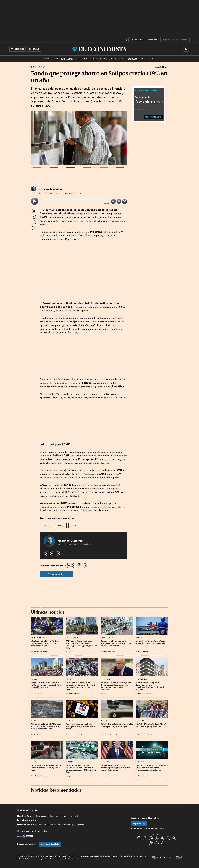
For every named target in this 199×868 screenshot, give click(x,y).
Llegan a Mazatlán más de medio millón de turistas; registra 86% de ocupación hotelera (46, 685)
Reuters (71, 652)
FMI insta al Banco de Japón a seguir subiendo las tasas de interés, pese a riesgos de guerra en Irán (82, 645)
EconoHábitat (141, 679)
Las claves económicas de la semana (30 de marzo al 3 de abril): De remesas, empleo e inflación (152, 768)
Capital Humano (107, 638)
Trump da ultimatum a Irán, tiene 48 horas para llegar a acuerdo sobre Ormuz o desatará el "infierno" (116, 686)
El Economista (40, 816)
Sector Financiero (38, 67)
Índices (144, 59)
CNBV (74, 525)
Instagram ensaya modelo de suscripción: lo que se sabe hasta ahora (80, 726)
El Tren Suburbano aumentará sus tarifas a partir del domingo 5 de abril (46, 768)
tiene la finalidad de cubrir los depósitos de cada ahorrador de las (79, 305)
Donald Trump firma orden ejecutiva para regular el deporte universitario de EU (115, 768)
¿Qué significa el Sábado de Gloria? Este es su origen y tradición (151, 725)
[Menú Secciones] (17, 49)
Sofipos (61, 525)
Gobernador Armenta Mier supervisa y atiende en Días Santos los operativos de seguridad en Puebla (82, 686)
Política (139, 638)
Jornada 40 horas (98, 59)
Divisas (153, 59)
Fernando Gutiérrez (52, 189)
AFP (104, 693)
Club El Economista (70, 816)
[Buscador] (34, 49)
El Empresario (54, 816)
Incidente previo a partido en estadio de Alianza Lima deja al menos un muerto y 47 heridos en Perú (81, 769)
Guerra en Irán (81, 59)
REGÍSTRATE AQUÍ (153, 117)
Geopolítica (106, 679)
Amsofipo (46, 525)
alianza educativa (118, 59)
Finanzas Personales (39, 638)
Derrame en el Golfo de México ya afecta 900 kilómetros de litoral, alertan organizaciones (46, 726)
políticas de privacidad (157, 828)
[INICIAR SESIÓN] (186, 49)
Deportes (69, 762)
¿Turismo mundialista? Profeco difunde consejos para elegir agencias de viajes (45, 643)
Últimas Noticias (51, 59)
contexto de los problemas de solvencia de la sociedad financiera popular (78, 212)
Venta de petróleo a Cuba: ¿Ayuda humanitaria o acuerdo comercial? (151, 642)
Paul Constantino (143, 651)
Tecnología (71, 721)
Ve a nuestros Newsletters (143, 110)
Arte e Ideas (140, 721)
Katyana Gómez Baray (145, 776)
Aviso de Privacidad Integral (63, 825)
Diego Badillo (37, 735)
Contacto (81, 825)
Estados (34, 762)
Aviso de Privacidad (40, 825)
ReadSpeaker (105, 203)
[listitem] (35, 201)
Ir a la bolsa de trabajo (50, 844)
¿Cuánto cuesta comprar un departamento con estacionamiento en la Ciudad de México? (150, 686)
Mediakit (33, 820)
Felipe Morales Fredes (109, 651)
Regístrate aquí (139, 824)
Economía (140, 762)
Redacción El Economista (41, 651)
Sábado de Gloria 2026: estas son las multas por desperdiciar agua (117, 725)
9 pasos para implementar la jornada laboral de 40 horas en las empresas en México (116, 643)
